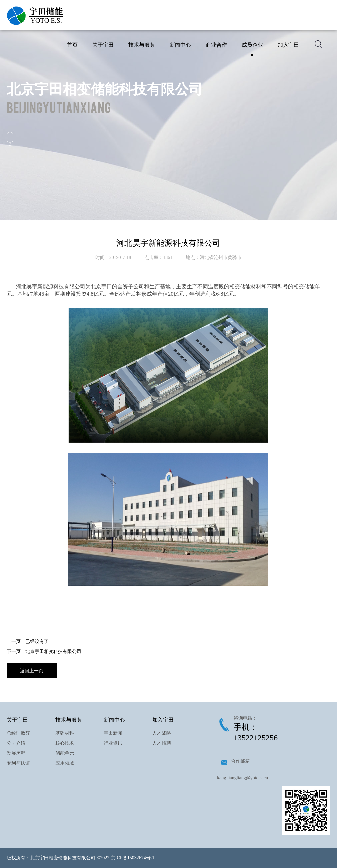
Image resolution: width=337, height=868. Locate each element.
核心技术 (65, 743)
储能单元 (65, 753)
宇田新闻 (113, 733)
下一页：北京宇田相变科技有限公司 (44, 651)
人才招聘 (162, 743)
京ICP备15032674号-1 (132, 858)
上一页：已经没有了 (28, 641)
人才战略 (162, 733)
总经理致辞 (18, 733)
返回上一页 (32, 671)
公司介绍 (16, 743)
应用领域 (65, 763)
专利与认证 (18, 763)
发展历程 (16, 753)
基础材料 (65, 733)
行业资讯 (113, 743)
